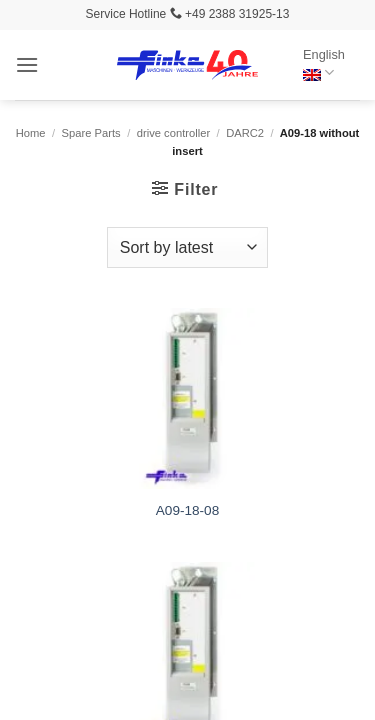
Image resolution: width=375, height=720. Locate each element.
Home (31, 133)
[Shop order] (187, 247)
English (324, 64)
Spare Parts (91, 133)
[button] (27, 64)
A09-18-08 (187, 510)
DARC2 (245, 133)
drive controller (173, 133)
